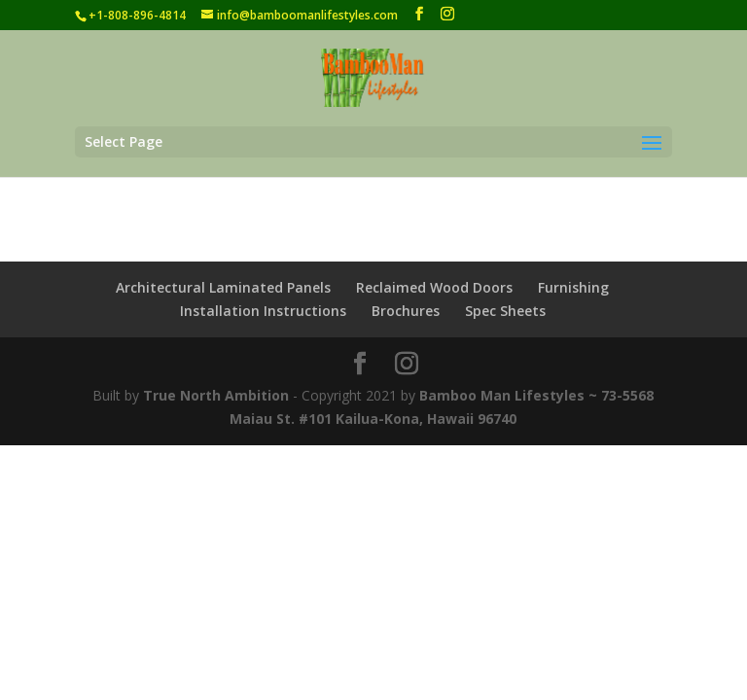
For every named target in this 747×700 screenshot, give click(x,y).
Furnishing (573, 287)
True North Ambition (216, 395)
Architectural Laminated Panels (223, 287)
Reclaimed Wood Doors (434, 287)
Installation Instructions (263, 311)
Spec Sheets (505, 311)
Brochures (406, 311)
